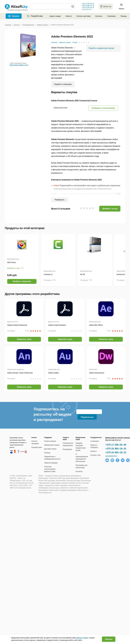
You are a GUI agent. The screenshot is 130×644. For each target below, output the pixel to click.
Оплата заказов (50, 441)
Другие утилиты (13, 322)
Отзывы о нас (95, 455)
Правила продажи (51, 463)
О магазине (111, 16)
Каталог (16, 16)
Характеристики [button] (60, 108)
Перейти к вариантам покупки (101, 48)
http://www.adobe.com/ (19, 65)
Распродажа (67, 449)
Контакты (99, 16)
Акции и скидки (55, 16)
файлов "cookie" (82, 638)
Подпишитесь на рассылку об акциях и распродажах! (53, 414)
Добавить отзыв (110, 209)
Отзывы (75, 42)
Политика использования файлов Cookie (50, 469)
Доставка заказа (50, 449)
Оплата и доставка (83, 16)
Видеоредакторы (13, 259)
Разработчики (35, 16)
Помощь (124, 16)
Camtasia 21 (48, 274)
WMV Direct (11, 262)
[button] (103, 108)
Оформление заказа (52, 445)
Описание (54, 42)
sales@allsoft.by (87, 9)
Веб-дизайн (93, 369)
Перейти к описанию (63, 84)
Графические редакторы (16, 369)
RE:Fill (83, 274)
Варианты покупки (65, 42)
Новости (69, 16)
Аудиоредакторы (54, 369)
